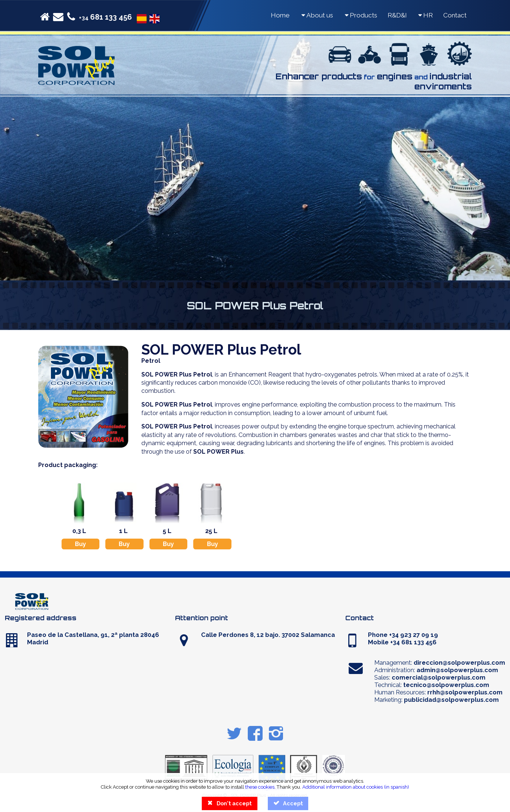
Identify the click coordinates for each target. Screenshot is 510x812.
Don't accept (229, 803)
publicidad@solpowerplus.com (451, 700)
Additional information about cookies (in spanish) (356, 787)
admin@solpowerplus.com (457, 670)
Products (360, 15)
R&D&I (397, 15)
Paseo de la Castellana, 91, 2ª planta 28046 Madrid (93, 638)
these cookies (260, 787)
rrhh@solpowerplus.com (465, 692)
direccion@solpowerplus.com (459, 663)
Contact (455, 15)
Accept (288, 803)
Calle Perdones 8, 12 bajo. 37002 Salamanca (268, 635)
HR (425, 15)
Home (280, 15)
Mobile (402, 642)
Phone (403, 635)
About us (317, 15)
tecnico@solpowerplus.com (446, 685)
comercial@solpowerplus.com (439, 677)
